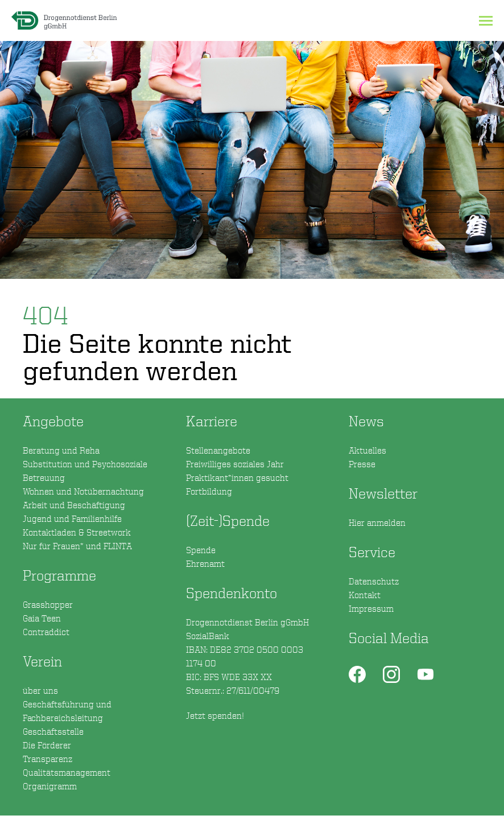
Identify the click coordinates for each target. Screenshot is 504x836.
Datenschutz (374, 581)
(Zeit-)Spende (228, 520)
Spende (201, 550)
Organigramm (50, 786)
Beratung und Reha (61, 450)
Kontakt (365, 595)
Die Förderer (47, 745)
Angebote (53, 421)
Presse (362, 464)
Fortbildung (209, 491)
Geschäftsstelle (53, 731)
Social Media (389, 638)
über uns (40, 690)
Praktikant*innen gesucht (237, 477)
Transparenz (47, 759)
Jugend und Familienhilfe (72, 518)
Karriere (212, 421)
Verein (42, 661)
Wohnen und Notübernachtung (83, 491)
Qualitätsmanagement (67, 772)
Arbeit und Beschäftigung (74, 505)
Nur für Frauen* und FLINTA (77, 546)
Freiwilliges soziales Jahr (235, 464)
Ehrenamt (205, 563)
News (366, 421)
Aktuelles (367, 450)
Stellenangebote (218, 450)
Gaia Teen (42, 618)
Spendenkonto (252, 654)
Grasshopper (48, 604)
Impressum (371, 608)
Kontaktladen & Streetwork (77, 532)
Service (372, 552)
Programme (59, 575)
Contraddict (46, 632)
